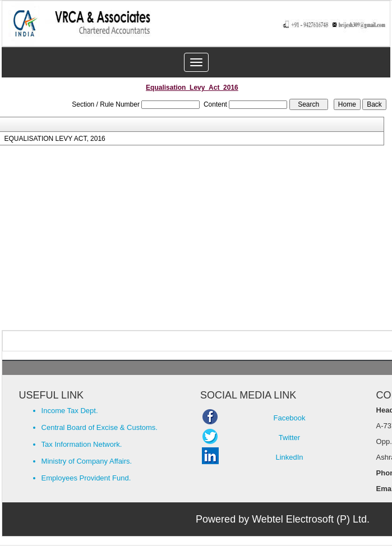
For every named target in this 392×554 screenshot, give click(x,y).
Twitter (289, 438)
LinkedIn (289, 457)
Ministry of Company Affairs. (87, 461)
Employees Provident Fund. (86, 478)
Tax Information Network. (82, 444)
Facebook (289, 418)
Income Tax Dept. (70, 411)
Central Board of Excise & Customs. (100, 427)
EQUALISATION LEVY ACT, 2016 (54, 139)
